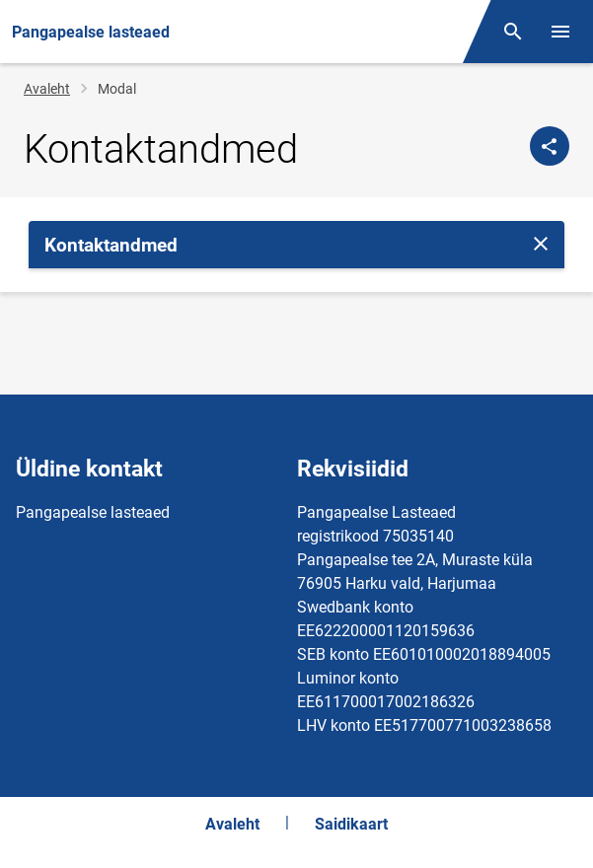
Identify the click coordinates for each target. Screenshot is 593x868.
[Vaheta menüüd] (560, 32)
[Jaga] (550, 146)
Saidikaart (351, 824)
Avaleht (47, 89)
